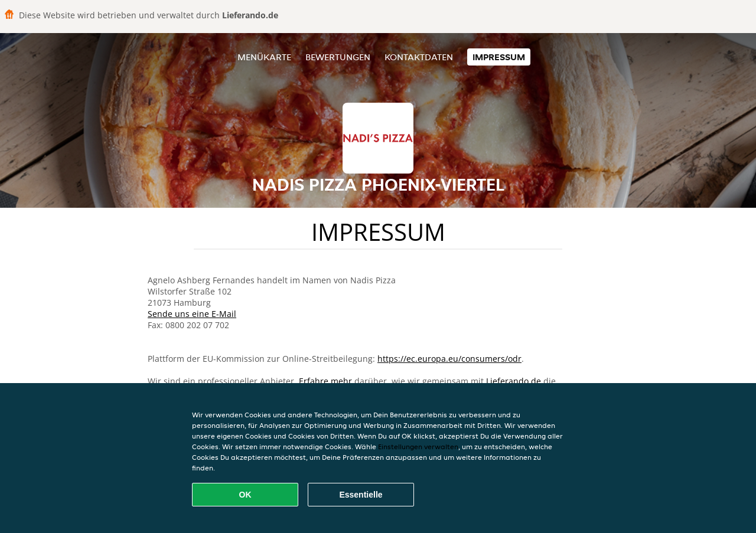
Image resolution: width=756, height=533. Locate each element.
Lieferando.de (514, 381)
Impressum (499, 57)
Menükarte (264, 57)
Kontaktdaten (419, 57)
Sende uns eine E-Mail (192, 314)
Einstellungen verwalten (418, 447)
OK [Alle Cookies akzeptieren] (245, 495)
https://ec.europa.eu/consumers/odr (449, 359)
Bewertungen (338, 57)
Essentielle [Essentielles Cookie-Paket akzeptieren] (361, 495)
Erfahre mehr (325, 381)
